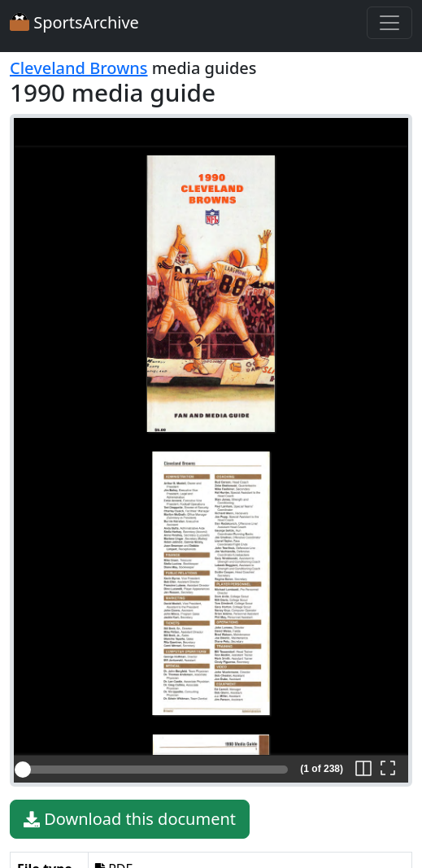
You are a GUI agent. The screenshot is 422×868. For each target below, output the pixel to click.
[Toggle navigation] (389, 23)
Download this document (130, 819)
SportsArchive (74, 22)
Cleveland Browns (79, 68)
